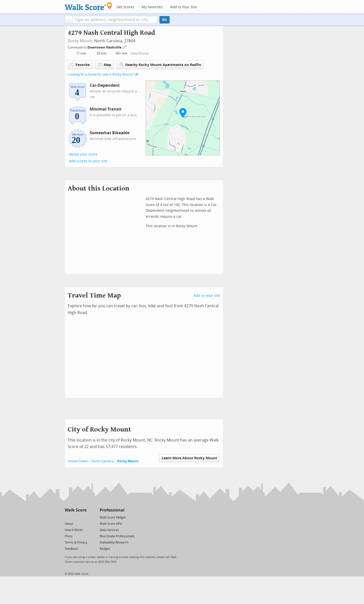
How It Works (74, 530)
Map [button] (105, 65)
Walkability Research (114, 542)
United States (78, 461)
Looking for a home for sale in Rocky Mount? (101, 74)
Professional (112, 510)
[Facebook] (75, 517)
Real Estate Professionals (117, 536)
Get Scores (125, 7)
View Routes (140, 53)
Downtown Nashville (105, 47)
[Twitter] (68, 517)
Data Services (109, 530)
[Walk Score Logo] (89, 6)
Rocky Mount (80, 41)
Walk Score (76, 510)
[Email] (83, 517)
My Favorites (152, 7)
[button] (69, 20)
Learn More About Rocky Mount (189, 458)
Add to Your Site (183, 7)
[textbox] (115, 20)
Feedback (71, 549)
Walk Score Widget (113, 517)
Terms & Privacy (76, 542)
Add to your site (207, 296)
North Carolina (102, 461)
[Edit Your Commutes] (125, 47)
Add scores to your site (88, 161)
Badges (105, 549)
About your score (83, 154)
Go (165, 20)
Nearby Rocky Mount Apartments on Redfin (160, 65)
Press (69, 536)
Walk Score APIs (111, 524)
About (69, 524)
